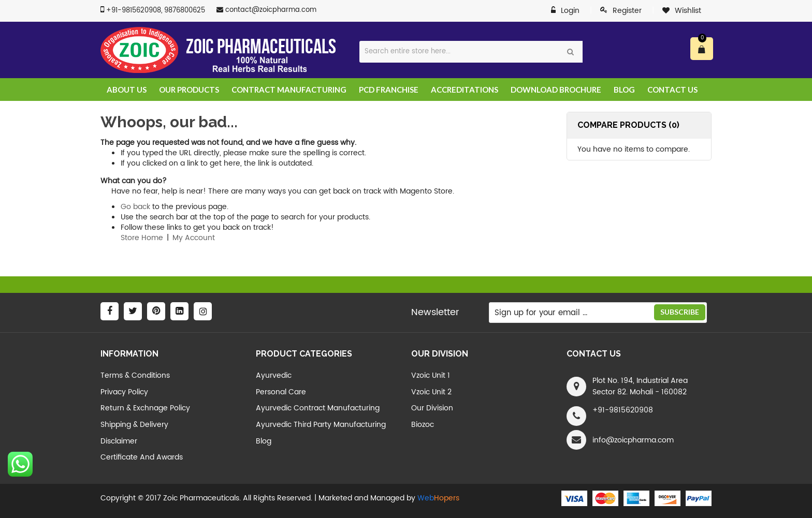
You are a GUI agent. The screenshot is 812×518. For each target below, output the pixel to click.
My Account (194, 238)
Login (570, 11)
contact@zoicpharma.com (271, 10)
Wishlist (688, 11)
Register (627, 11)
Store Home (142, 238)
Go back (135, 207)
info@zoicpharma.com (633, 440)
